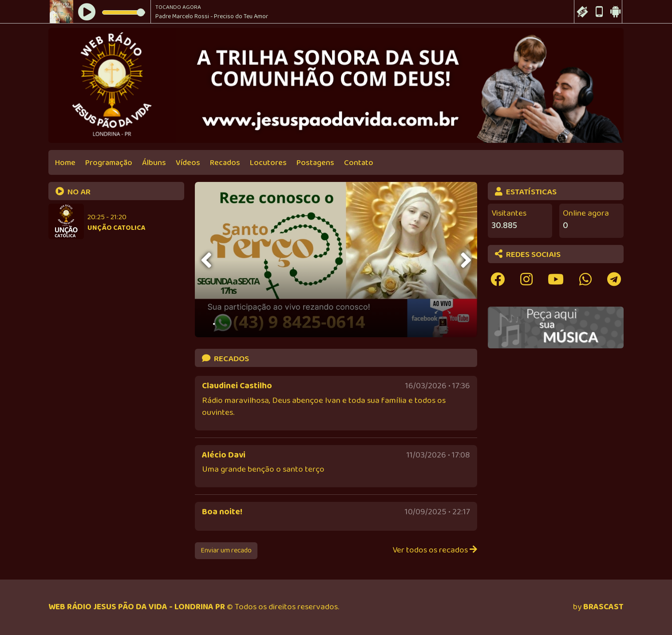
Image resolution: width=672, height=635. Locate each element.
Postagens (315, 163)
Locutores (268, 163)
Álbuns (154, 163)
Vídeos (188, 163)
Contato (359, 163)
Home (65, 163)
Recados (225, 163)
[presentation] (207, 260)
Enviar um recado (226, 550)
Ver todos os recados (435, 550)
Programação (109, 163)
